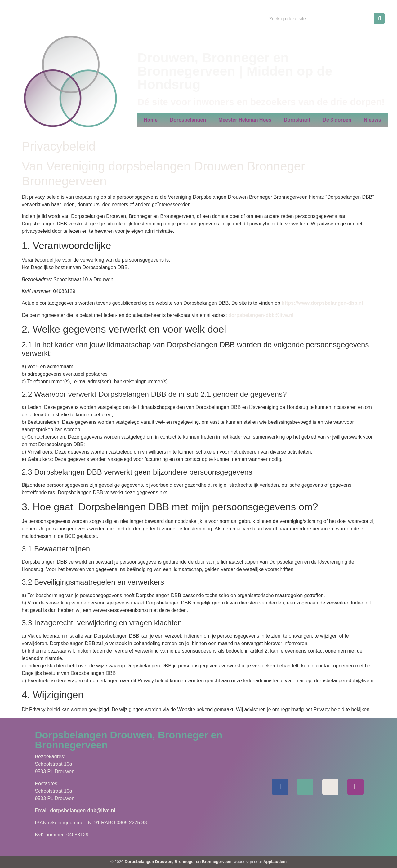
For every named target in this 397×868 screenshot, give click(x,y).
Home (150, 120)
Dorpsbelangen (188, 120)
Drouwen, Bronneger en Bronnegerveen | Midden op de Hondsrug (235, 71)
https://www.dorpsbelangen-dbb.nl (322, 303)
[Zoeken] (379, 18)
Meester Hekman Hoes (245, 120)
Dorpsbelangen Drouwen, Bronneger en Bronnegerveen (178, 862)
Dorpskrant (297, 120)
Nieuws (372, 120)
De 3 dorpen (337, 120)
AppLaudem (275, 862)
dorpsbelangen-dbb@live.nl (261, 315)
